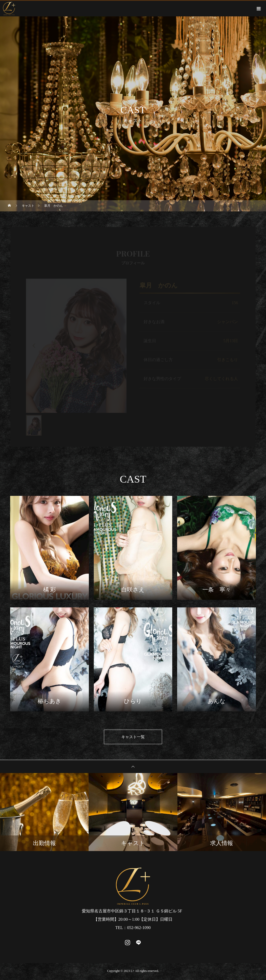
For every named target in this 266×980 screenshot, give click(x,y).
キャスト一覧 (133, 738)
